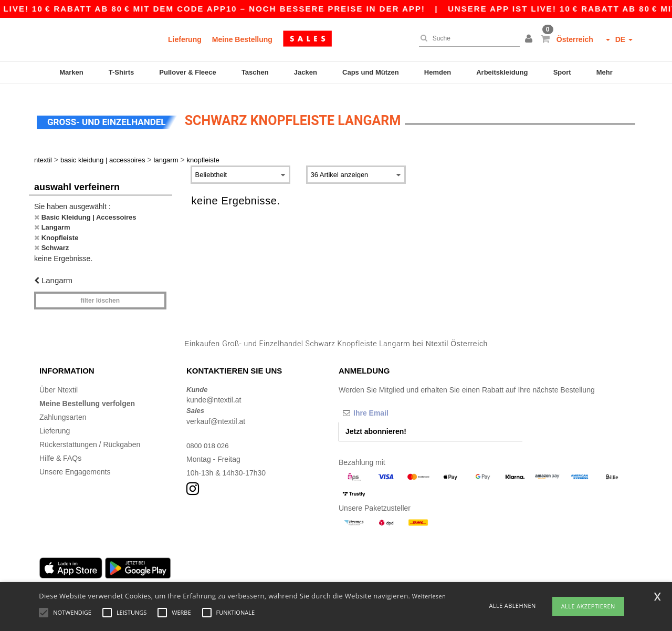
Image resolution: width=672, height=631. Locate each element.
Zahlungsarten (63, 408)
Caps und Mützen (371, 72)
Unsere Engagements (75, 463)
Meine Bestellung (242, 39)
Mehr (605, 72)
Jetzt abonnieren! (376, 422)
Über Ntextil (59, 381)
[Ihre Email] (394, 404)
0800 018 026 (209, 437)
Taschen (255, 72)
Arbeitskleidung (502, 72)
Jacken (306, 72)
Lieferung (185, 39)
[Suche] (467, 38)
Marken (71, 72)
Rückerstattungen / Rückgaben (90, 436)
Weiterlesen (429, 596)
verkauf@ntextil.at (216, 412)
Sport (562, 72)
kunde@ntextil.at (214, 391)
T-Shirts (121, 72)
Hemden (438, 72)
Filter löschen (100, 292)
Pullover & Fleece (187, 72)
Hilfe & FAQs (60, 449)
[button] (530, 39)
